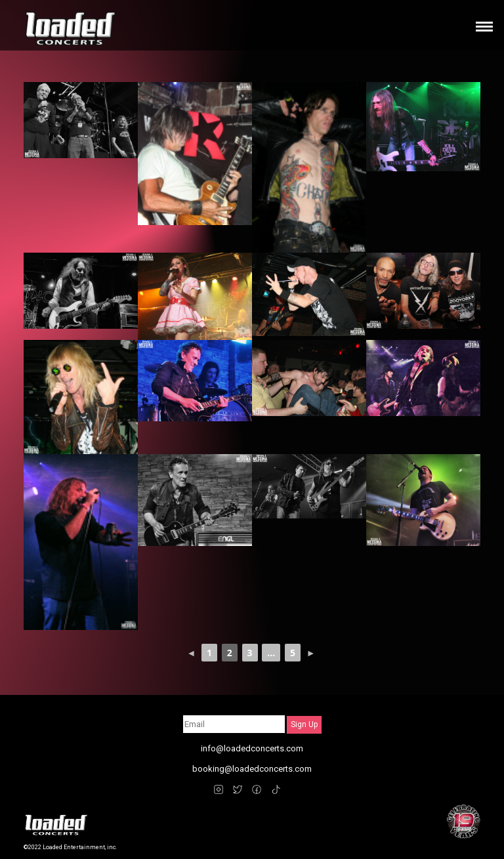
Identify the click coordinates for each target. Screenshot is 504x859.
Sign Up (304, 724)
